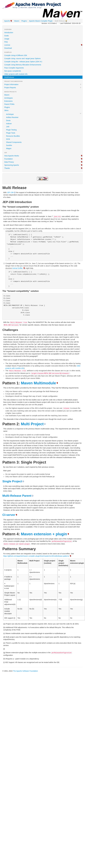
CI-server (9, 515)
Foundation (9, 159)
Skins (6, 110)
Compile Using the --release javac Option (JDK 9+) (23, 62)
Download (8, 48)
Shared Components (14, 142)
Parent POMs (9, 104)
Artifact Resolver (12, 117)
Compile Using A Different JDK (16, 55)
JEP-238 (10, 192)
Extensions (8, 101)
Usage (7, 39)
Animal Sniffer (18, 268)
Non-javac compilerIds (13, 71)
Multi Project (32, 424)
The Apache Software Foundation (25, 671)
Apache (7, 21)
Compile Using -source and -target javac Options (22, 58)
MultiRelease (9, 77)
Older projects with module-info (16, 74)
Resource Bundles (13, 136)
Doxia (8, 120)
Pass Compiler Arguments (14, 68)
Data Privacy (9, 162)
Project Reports (43, 88)
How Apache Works (12, 156)
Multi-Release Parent (17, 496)
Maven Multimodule (38, 383)
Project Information (43, 84)
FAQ (6, 42)
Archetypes (9, 98)
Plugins (24, 21)
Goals (7, 36)
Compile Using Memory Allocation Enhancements (23, 65)
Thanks (7, 168)
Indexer (9, 124)
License (7, 45)
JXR (8, 127)
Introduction (9, 33)
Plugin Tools (11, 133)
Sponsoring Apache (12, 165)
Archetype (10, 114)
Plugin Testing (11, 130)
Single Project (12, 481)
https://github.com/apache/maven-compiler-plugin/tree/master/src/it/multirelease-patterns (36, 556)
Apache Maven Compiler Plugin (41, 21)
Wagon (9, 148)
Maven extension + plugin (44, 534)
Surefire (9, 145)
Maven (17, 21)
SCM (8, 139)
